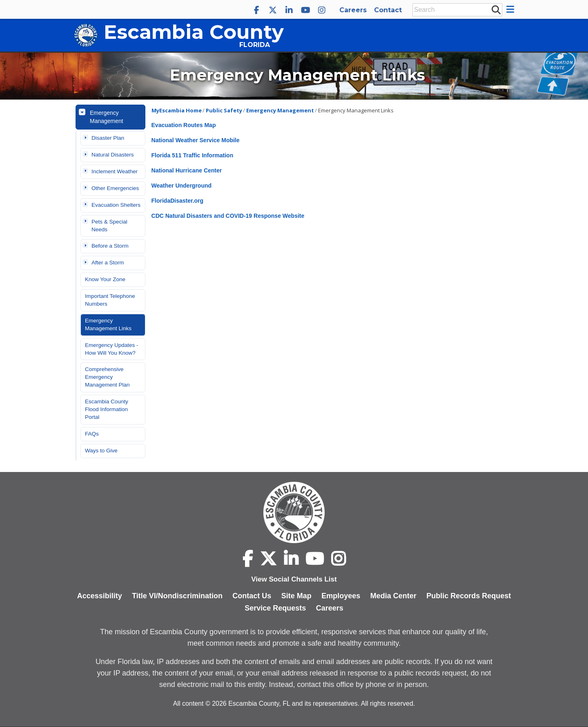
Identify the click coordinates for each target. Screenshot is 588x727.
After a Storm (108, 263)
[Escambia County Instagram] (322, 10)
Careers (353, 10)
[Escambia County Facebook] (256, 10)
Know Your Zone (105, 279)
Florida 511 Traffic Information (193, 155)
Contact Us (252, 596)
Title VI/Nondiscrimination (177, 596)
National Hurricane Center (187, 170)
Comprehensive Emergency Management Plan (107, 377)
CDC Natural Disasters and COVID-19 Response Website (228, 216)
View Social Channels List (294, 579)
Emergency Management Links (108, 324)
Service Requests (275, 608)
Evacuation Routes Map (184, 125)
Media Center (393, 596)
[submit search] (496, 9)
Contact (388, 10)
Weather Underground (182, 186)
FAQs (92, 434)
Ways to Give (101, 451)
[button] (511, 9)
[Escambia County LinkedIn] (289, 10)
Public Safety (224, 110)
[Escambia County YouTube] (305, 10)
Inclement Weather (115, 171)
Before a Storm (110, 246)
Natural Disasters (113, 155)
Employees (341, 596)
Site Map (296, 596)
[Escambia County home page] (294, 512)
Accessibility (100, 596)
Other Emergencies (115, 188)
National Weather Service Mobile (196, 140)
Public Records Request (469, 596)
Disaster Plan (108, 138)
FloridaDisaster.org (178, 201)
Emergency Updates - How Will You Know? (112, 349)
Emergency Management (107, 117)
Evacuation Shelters (116, 205)
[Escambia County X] (273, 10)
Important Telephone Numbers (110, 300)
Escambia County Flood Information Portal (107, 409)
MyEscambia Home (177, 110)
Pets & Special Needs (109, 226)
